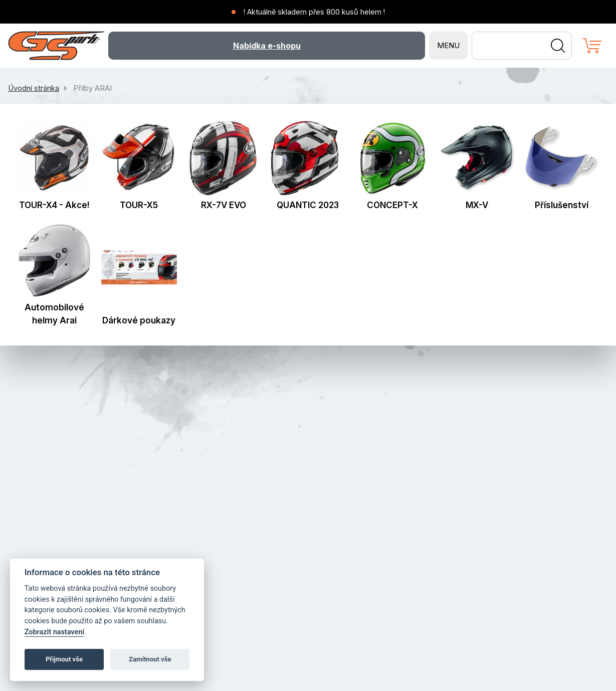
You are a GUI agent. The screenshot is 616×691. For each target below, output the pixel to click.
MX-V (477, 205)
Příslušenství (562, 205)
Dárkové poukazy (139, 320)
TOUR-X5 (139, 205)
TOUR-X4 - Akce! (54, 205)
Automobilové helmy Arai (54, 314)
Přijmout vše (64, 659)
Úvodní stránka (34, 88)
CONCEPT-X (392, 205)
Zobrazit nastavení (54, 632)
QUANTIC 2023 (308, 205)
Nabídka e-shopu (267, 46)
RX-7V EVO (224, 205)
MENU (448, 45)
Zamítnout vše (150, 659)
